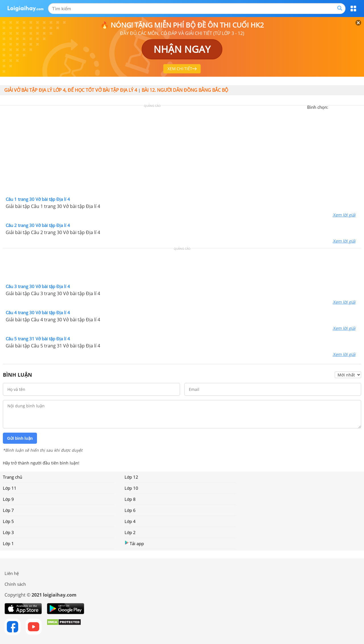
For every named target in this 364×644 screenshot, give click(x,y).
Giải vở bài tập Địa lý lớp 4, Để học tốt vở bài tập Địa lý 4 (71, 90)
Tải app (134, 543)
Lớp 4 (130, 521)
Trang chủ (13, 477)
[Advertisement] (182, 152)
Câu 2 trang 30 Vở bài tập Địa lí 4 (38, 225)
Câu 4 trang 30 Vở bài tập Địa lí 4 (38, 312)
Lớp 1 (8, 543)
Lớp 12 (131, 477)
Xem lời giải (344, 215)
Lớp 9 (8, 499)
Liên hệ (12, 573)
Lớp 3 (8, 532)
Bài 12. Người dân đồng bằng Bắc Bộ (185, 90)
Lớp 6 (130, 510)
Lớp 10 (131, 488)
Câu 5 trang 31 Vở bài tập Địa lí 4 (38, 339)
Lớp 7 (8, 510)
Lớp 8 (130, 499)
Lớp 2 (130, 532)
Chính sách (15, 584)
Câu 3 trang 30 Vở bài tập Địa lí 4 (38, 286)
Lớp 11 (10, 488)
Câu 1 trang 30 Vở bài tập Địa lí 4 (38, 199)
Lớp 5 (8, 521)
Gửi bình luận (20, 438)
